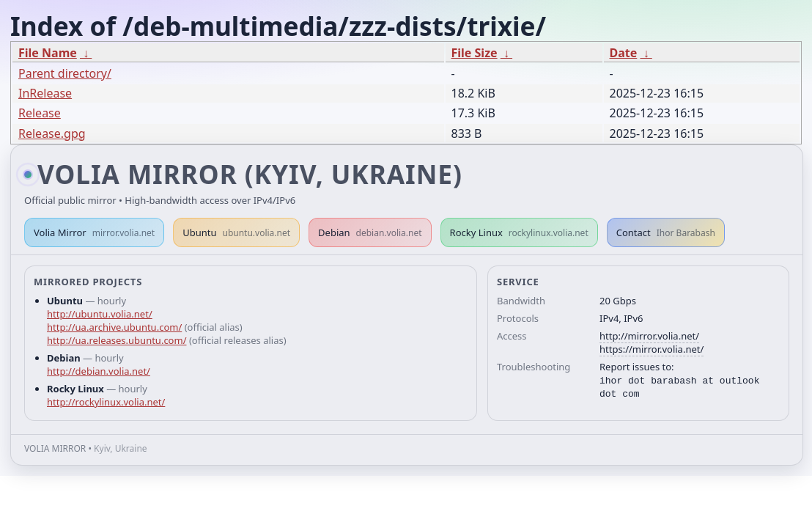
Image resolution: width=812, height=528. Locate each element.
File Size (475, 53)
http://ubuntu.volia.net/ (100, 314)
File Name (48, 53)
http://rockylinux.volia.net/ (106, 402)
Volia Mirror (94, 232)
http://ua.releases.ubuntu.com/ (117, 340)
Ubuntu (236, 232)
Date (624, 53)
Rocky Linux (519, 232)
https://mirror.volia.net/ (652, 349)
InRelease (45, 93)
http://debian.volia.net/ (99, 371)
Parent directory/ (65, 73)
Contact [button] (666, 232)
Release (40, 113)
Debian (370, 232)
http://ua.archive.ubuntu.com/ (114, 327)
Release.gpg (52, 133)
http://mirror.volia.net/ (649, 336)
